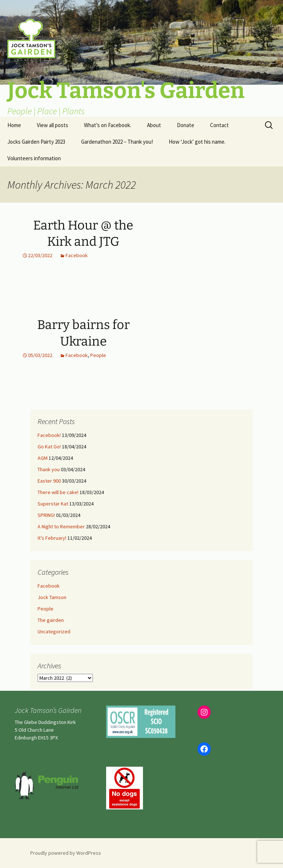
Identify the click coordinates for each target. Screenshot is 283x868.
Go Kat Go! (49, 447)
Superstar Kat (53, 504)
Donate (186, 125)
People (98, 355)
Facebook (77, 255)
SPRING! (46, 515)
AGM (43, 458)
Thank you (49, 469)
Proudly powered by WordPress (66, 853)
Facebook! (49, 435)
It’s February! (52, 538)
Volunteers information (34, 158)
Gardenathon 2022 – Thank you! (117, 142)
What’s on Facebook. (108, 125)
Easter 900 (49, 481)
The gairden (51, 620)
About (154, 125)
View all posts (53, 125)
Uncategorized (54, 631)
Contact (219, 125)
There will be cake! (58, 492)
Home (14, 125)
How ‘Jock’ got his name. (197, 142)
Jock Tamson (52, 597)
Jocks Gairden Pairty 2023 (36, 142)
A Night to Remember (61, 526)
